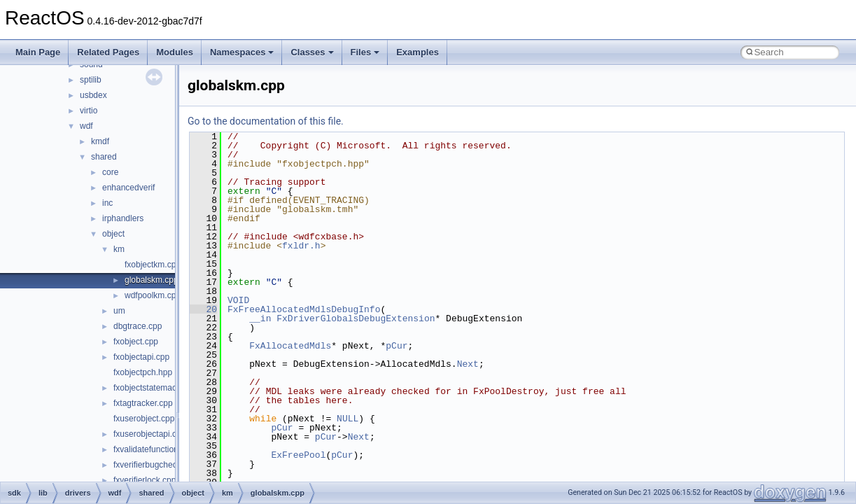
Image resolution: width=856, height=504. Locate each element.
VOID (238, 300)
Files (365, 52)
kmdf (100, 141)
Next (468, 364)
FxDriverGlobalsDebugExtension (356, 318)
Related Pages (108, 52)
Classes (312, 52)
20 (203, 309)
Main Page (38, 52)
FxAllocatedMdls (290, 346)
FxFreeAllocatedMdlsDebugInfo (304, 309)
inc (107, 203)
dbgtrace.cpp (138, 326)
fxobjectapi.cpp (141, 357)
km (119, 249)
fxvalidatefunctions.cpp (156, 449)
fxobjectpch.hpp (143, 372)
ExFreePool (298, 455)
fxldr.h (301, 246)
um (119, 311)
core (110, 172)
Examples (418, 52)
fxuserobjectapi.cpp (149, 434)
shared (104, 157)
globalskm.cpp (152, 280)
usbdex (93, 95)
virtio (89, 111)
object (113, 234)
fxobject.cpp (136, 342)
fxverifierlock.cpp (145, 480)
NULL (348, 419)
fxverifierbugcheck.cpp (155, 465)
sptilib (91, 80)
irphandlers (123, 218)
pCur (397, 346)
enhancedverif (128, 188)
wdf (86, 126)
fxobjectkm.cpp (153, 265)
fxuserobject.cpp (144, 419)
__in (260, 318)
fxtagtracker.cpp (143, 403)
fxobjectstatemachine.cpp (161, 388)
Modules (175, 52)
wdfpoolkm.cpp (153, 295)
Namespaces (242, 52)
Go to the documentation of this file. (266, 121)
